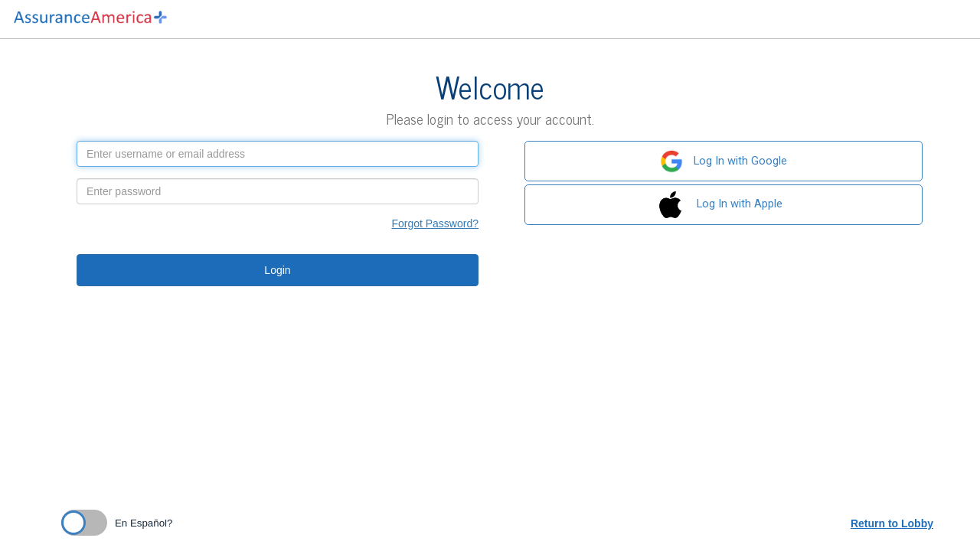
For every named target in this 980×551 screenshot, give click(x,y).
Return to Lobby (892, 523)
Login (277, 270)
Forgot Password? (435, 223)
